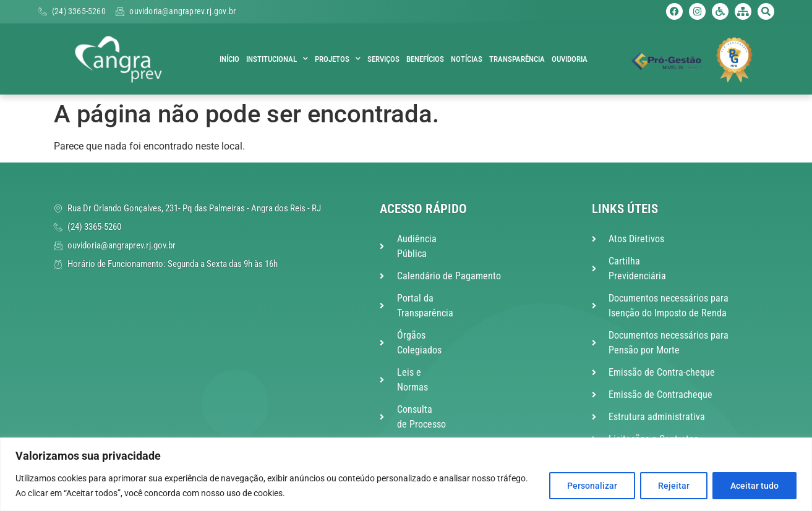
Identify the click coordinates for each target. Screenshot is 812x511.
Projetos (338, 59)
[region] (406, 474)
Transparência (517, 59)
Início (229, 59)
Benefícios (425, 59)
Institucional (277, 59)
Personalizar (592, 486)
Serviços (383, 59)
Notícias (467, 59)
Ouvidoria (570, 59)
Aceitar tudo (754, 486)
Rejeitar (674, 486)
